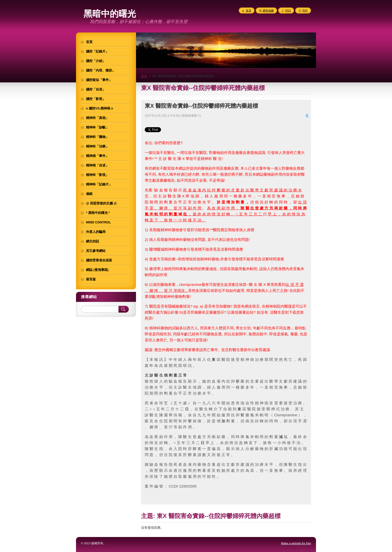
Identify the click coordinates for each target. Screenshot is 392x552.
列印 (305, 10)
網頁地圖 (268, 10)
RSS (288, 10)
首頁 (144, 76)
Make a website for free (296, 543)
